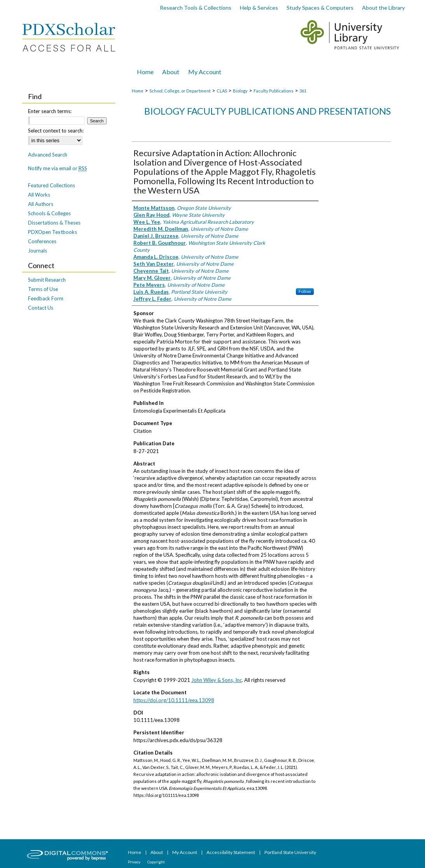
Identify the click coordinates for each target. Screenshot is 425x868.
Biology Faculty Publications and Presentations (268, 111)
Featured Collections (52, 185)
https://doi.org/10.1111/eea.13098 (174, 700)
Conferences (42, 241)
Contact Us (41, 308)
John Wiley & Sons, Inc (217, 680)
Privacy (135, 862)
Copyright (156, 862)
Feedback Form (46, 298)
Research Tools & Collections (196, 8)
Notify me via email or (58, 168)
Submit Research (47, 280)
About (157, 852)
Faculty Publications (274, 91)
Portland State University (290, 852)
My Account (185, 852)
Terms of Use (43, 289)
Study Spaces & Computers (320, 8)
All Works (39, 195)
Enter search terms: (50, 111)
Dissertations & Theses (54, 223)
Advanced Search (48, 155)
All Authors (41, 204)
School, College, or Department (180, 91)
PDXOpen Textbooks (52, 232)
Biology (240, 91)
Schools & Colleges (49, 213)
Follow (305, 291)
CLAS (222, 91)
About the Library (383, 8)
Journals (38, 251)
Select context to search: (56, 131)
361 (303, 91)
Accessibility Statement (231, 852)
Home (138, 91)
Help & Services (259, 8)
